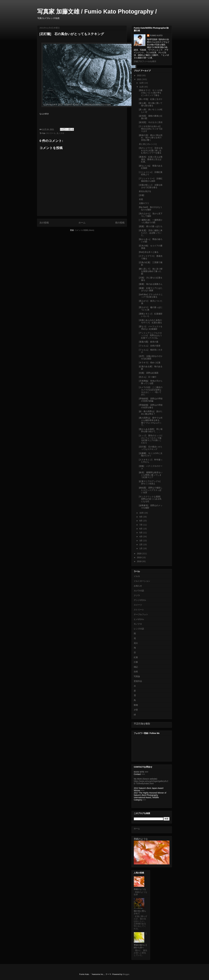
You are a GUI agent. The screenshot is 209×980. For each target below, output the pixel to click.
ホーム (82, 223)
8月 (141, 521)
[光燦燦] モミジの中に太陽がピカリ (151, 454)
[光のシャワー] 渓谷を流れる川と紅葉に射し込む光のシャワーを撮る (151, 150)
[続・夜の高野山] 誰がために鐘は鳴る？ (151, 413)
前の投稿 (120, 223)
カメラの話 (139, 591)
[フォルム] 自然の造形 (150, 346)
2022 (140, 75)
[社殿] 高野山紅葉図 (149, 373)
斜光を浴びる (145, 191)
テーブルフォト (141, 614)
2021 (140, 79)
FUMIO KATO (156, 35)
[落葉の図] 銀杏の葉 (149, 342)
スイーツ (138, 605)
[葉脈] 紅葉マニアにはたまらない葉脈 (151, 289)
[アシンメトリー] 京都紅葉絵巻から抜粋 (151, 180)
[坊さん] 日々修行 (148, 377)
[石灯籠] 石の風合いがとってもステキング (151, 448)
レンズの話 (139, 629)
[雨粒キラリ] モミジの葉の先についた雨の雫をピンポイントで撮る (151, 93)
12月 (142, 83)
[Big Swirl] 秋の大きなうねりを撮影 (151, 208)
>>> (143, 774)
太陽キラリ (144, 203)
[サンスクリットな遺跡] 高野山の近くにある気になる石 (151, 499)
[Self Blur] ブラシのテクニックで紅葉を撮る (151, 296)
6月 (141, 529)
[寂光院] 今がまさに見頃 (151, 122)
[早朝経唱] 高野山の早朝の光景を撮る (151, 406)
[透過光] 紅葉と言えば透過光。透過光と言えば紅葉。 (151, 159)
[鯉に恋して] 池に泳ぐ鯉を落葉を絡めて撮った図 (151, 271)
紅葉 (136, 657)
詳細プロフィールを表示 (145, 61)
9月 (141, 517)
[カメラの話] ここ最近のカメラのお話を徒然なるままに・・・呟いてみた (151, 391)
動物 (136, 705)
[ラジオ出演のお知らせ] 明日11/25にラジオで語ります (151, 129)
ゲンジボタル (140, 600)
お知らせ (138, 586)
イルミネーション (142, 581)
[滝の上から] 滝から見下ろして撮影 (151, 215)
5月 (141, 533)
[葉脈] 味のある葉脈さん (151, 284)
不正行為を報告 (142, 724)
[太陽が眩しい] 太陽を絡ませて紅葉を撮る (151, 186)
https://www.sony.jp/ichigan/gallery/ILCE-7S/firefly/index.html (151, 782)
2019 (140, 557)
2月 (141, 545)
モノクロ (60, 133)
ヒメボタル (139, 619)
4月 (141, 537)
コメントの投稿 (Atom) (84, 230)
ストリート (51, 133)
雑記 (136, 667)
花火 (136, 643)
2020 (140, 554)
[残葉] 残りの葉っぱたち (151, 226)
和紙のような (141, 839)
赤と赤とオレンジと (148, 144)
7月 (141, 525)
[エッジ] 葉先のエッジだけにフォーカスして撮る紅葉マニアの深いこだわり (151, 439)
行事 (136, 662)
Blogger (126, 974)
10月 (142, 513)
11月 (142, 87)
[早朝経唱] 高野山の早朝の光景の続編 (151, 400)
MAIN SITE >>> (141, 772)
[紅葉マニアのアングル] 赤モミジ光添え (151, 483)
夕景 (136, 710)
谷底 (141, 199)
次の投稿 (44, 223)
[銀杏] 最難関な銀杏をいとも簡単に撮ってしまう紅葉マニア (151, 475)
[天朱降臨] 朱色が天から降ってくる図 (151, 382)
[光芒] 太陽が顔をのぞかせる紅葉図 (151, 357)
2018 (140, 561)
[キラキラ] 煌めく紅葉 (150, 363)
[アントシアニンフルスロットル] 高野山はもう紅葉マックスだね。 (150, 335)
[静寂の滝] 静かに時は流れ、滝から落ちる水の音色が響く (151, 138)
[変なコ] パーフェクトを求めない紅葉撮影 (151, 328)
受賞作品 (138, 681)
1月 (141, 548)
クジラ (137, 595)
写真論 (137, 676)
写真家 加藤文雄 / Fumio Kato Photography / (97, 11)
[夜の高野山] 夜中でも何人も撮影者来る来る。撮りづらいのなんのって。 (151, 421)
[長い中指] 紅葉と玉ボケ (151, 99)
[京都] (142, 195)
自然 (136, 672)
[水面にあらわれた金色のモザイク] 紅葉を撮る (151, 321)
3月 (141, 541)
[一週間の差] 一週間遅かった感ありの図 (151, 221)
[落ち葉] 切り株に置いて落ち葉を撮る (151, 104)
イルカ (137, 576)
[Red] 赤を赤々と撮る (149, 252)
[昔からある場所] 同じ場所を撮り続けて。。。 (151, 430)
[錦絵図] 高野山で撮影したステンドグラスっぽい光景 (151, 490)
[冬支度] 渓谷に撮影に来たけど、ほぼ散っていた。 (151, 233)
